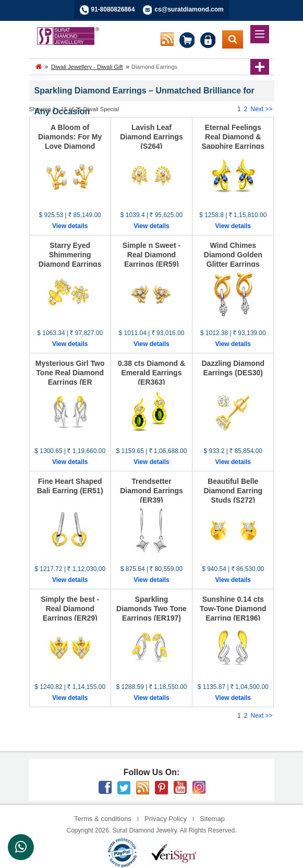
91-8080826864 (113, 9)
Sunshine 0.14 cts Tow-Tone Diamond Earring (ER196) (233, 609)
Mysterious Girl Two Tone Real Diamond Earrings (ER (70, 373)
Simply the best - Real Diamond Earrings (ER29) (70, 609)
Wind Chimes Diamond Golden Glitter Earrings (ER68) (233, 259)
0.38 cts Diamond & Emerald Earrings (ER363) (151, 373)
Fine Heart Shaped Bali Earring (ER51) (70, 486)
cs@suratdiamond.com (189, 9)
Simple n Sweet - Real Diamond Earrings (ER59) (151, 255)
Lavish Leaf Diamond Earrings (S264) (151, 137)
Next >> (261, 109)
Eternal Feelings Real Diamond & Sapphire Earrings (233, 137)
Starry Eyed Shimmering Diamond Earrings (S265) (70, 259)
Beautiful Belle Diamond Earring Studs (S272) (233, 491)
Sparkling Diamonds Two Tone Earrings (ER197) (151, 609)
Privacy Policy (166, 819)
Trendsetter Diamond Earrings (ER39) (151, 491)
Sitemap (212, 819)
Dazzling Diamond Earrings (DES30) (233, 368)
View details (70, 226)
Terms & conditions (103, 819)
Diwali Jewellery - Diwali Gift (87, 67)
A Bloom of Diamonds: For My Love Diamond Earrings (70, 141)
